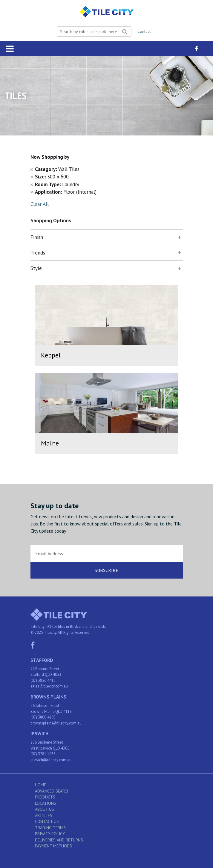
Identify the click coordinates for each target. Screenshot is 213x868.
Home (40, 785)
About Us (45, 809)
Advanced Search (52, 791)
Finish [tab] (37, 237)
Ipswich (39, 733)
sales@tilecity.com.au (49, 686)
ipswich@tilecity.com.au (51, 760)
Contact (144, 31)
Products (45, 797)
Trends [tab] (38, 253)
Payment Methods (53, 846)
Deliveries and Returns (59, 840)
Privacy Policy (50, 834)
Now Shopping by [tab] (50, 157)
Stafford (42, 660)
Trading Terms (50, 828)
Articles (44, 815)
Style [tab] (36, 268)
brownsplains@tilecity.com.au (56, 723)
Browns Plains (48, 697)
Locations (46, 803)
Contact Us (47, 821)
